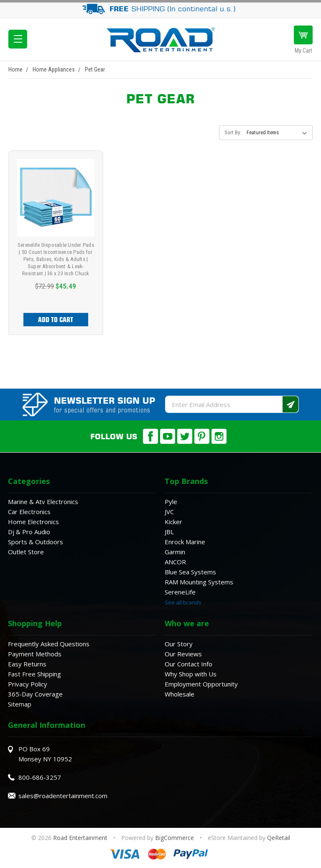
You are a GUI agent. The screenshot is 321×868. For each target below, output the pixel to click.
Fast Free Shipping (34, 674)
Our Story (179, 644)
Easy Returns (27, 664)
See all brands (183, 602)
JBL (169, 532)
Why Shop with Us (191, 674)
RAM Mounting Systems (199, 582)
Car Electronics (29, 512)
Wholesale (180, 694)
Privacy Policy (28, 684)
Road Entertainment (81, 838)
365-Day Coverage (35, 694)
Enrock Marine (185, 542)
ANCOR (175, 562)
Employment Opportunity (201, 684)
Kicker (173, 522)
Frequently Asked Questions (49, 644)
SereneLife (180, 592)
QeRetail (279, 838)
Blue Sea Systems (190, 572)
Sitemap (20, 704)
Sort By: (233, 132)
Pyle (171, 502)
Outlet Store (26, 552)
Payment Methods (35, 654)
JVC (169, 512)
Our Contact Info (189, 664)
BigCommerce (175, 838)
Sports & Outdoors (36, 542)
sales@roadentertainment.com (63, 796)
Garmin (175, 552)
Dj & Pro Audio (29, 532)
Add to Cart (56, 320)
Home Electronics (33, 522)
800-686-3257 (40, 777)
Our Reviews (183, 654)
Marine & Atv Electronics (43, 502)
